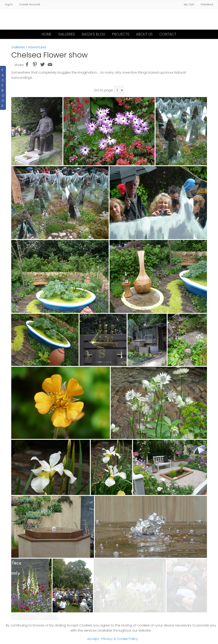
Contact (168, 34)
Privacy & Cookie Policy (120, 639)
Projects (121, 34)
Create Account (30, 4)
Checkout (207, 4)
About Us (144, 34)
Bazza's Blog (93, 34)
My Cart (189, 4)
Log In (9, 4)
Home (46, 34)
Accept (93, 639)
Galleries (67, 34)
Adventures (37, 47)
